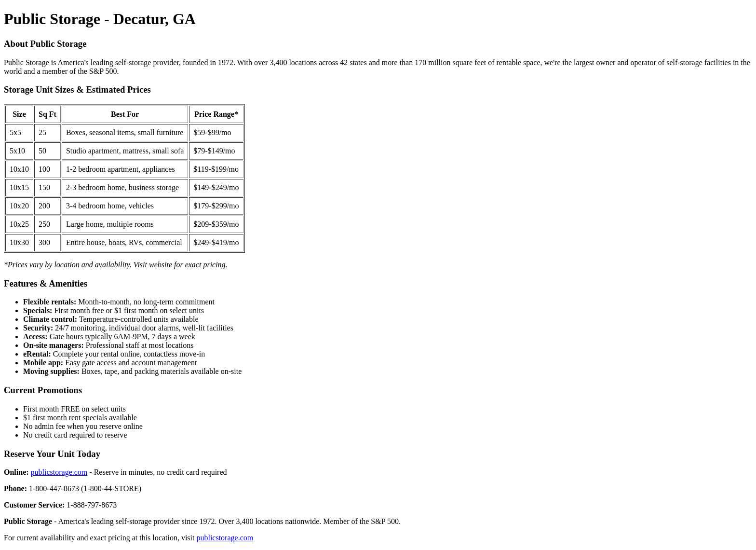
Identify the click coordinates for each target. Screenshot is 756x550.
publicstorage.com (59, 472)
